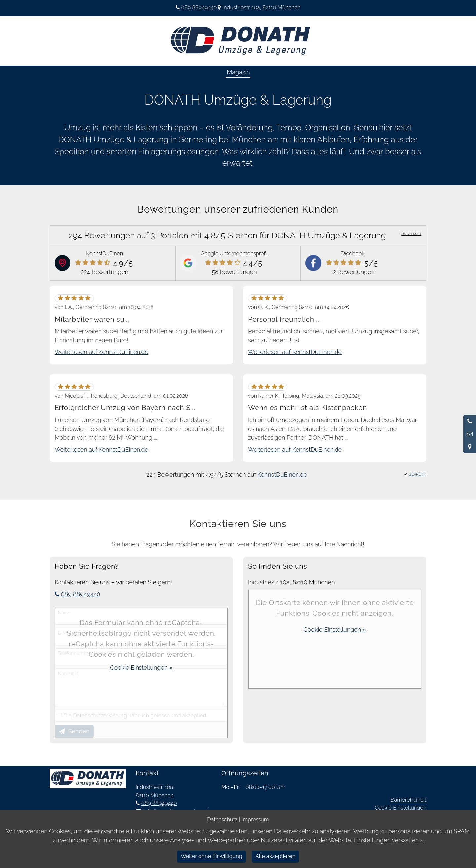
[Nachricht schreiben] (470, 434)
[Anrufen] (470, 421)
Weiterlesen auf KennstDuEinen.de (101, 352)
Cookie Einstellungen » (141, 668)
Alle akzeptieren (275, 856)
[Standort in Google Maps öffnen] (470, 447)
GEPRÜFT (417, 474)
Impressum (255, 820)
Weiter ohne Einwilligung (212, 856)
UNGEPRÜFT (411, 234)
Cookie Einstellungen (401, 808)
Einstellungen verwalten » (389, 840)
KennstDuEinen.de (282, 474)
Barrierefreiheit (409, 800)
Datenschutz (222, 820)
